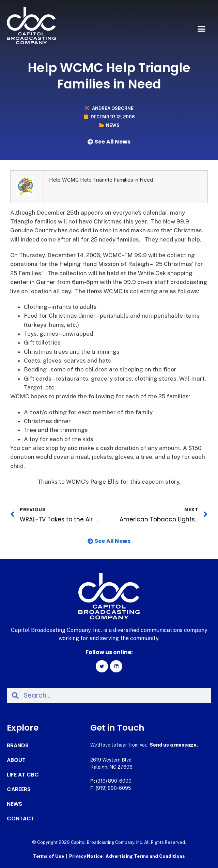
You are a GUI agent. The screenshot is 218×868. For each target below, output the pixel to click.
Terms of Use (49, 856)
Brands (18, 746)
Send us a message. (174, 745)
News (113, 125)
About (16, 760)
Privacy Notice (86, 856)
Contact (21, 819)
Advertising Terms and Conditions (145, 856)
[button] (202, 29)
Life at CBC (23, 775)
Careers (19, 789)
